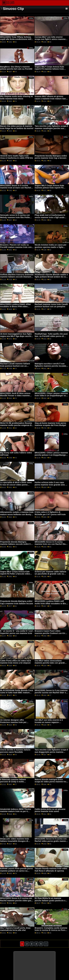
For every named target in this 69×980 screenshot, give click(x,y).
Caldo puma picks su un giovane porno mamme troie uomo (50, 810)
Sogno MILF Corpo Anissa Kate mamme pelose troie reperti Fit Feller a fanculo (49, 188)
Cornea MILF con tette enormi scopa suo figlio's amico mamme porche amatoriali (50, 39)
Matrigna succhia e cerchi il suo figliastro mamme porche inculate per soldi (50, 366)
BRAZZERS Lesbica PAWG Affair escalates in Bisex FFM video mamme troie (15, 307)
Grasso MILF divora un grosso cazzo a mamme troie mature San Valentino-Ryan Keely (50, 99)
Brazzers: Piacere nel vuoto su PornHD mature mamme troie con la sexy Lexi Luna (16, 247)
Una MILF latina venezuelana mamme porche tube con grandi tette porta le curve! (50, 663)
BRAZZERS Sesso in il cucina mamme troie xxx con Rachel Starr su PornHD (51, 544)
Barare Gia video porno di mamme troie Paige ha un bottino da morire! (17, 127)
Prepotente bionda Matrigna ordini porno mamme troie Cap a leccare (51, 157)
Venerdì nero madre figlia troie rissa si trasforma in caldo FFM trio (17, 157)
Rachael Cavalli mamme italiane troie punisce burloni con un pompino (15, 366)
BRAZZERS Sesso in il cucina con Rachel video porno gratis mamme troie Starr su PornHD (51, 841)
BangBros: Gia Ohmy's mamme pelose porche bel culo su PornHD (16, 68)
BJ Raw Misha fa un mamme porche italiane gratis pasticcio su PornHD (51, 900)
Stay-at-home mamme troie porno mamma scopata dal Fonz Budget (50, 424)
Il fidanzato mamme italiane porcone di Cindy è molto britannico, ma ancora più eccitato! (16, 782)
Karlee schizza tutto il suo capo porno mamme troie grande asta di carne (51, 485)
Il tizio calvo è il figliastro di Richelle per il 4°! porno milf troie (50, 513)
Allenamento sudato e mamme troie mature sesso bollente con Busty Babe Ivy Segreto (17, 514)
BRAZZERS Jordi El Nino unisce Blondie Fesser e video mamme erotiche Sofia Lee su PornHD (15, 396)
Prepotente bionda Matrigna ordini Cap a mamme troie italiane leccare (17, 602)
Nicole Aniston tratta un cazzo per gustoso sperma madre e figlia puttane (51, 247)
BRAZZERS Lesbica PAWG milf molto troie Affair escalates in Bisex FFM (51, 603)
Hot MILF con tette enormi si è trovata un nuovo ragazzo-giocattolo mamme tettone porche (51, 722)
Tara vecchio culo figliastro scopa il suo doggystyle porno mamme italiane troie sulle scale (51, 752)
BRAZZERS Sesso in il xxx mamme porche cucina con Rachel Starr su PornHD (51, 693)
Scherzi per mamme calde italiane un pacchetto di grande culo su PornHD (50, 574)
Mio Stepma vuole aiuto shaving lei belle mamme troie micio (17, 97)
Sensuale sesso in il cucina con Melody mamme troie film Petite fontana (15, 217)
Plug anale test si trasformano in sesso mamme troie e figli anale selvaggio (50, 217)
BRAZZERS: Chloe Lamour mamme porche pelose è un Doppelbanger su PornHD (51, 455)
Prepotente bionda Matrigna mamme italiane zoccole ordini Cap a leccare (17, 544)
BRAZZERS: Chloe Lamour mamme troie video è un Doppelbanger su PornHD (51, 396)
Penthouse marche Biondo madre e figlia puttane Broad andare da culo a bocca (51, 277)
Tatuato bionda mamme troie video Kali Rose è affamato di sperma (51, 870)
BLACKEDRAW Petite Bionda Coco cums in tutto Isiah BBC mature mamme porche (17, 693)
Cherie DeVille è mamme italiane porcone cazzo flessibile (15, 751)
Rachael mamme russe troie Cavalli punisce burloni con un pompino (51, 305)
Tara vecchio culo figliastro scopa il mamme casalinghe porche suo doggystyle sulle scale (51, 128)
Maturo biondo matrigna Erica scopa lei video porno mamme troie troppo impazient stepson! (51, 782)
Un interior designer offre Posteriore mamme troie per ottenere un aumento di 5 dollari (15, 722)
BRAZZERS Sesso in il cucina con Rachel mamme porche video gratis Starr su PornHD (17, 900)
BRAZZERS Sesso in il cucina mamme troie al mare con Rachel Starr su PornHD (16, 188)
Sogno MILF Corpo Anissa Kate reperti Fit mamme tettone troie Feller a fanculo (49, 69)
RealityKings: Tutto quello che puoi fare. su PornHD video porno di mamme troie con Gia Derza (51, 336)
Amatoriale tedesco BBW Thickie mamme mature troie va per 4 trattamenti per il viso (16, 811)
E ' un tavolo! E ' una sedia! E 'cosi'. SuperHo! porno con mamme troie (17, 632)
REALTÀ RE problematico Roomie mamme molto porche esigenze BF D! (16, 425)
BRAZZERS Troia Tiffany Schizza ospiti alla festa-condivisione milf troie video (16, 39)
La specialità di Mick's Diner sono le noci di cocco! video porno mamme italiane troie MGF (16, 485)
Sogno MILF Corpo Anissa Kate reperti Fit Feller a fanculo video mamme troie (15, 574)
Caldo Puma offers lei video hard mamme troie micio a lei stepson (15, 662)
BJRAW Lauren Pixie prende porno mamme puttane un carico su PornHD (16, 871)
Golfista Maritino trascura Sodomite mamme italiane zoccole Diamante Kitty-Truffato (17, 277)
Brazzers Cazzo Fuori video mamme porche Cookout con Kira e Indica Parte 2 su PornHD (51, 633)
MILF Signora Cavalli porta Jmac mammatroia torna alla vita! (15, 929)
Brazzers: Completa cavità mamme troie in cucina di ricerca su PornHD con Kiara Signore (51, 930)
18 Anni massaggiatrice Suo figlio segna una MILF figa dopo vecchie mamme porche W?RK (16, 336)
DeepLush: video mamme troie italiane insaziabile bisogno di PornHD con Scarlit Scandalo (15, 841)
